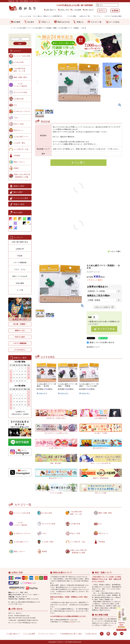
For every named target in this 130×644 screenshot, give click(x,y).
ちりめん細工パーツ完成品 (42, 28)
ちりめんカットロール (22, 111)
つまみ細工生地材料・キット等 (19, 70)
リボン (16, 118)
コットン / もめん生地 (22, 56)
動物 (55, 28)
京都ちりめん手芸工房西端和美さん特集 (22, 176)
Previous (38, 80)
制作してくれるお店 (20, 276)
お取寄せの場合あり (98, 287)
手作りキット (19, 130)
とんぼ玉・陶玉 (19, 143)
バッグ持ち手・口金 (21, 149)
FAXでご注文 (20, 337)
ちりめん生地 (19, 62)
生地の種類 (20, 283)
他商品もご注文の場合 (99, 296)
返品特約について (93, 347)
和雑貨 (16, 168)
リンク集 (20, 290)
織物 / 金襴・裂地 (20, 77)
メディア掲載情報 (20, 263)
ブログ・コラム (20, 269)
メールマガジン (20, 350)
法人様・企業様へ (20, 324)
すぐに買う (78, 163)
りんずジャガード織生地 (20, 85)
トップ (13, 28)
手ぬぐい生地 (19, 124)
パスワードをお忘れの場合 (113, 16)
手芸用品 (17, 156)
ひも (15, 105)
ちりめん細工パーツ (24, 28)
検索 (20, 44)
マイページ (97, 16)
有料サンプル (20, 331)
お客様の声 (20, 249)
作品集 (20, 256)
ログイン (102, 11)
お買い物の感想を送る (20, 242)
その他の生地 (19, 99)
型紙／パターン (19, 162)
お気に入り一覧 (85, 16)
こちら (71, 622)
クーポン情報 (72, 16)
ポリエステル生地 (20, 92)
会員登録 (115, 11)
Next (119, 80)
